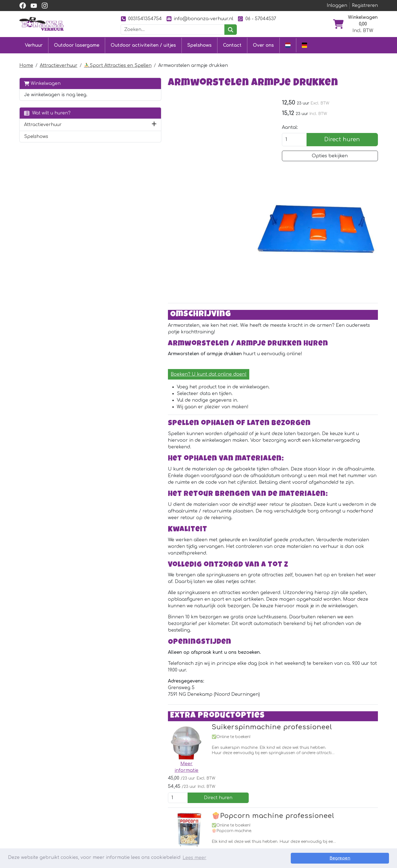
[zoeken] (231, 30)
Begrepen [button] (370, 858)
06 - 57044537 (257, 19)
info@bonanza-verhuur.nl (200, 19)
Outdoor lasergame (77, 45)
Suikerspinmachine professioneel (217, 623)
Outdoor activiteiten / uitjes (143, 45)
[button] (96, 124)
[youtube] (34, 6)
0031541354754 (141, 19)
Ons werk (249, 809)
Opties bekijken (336, 156)
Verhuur (34, 45)
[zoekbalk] (173, 30)
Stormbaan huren (113, 809)
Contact (232, 45)
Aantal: (301, 128)
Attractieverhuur (59, 65)
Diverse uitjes (107, 828)
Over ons (263, 45)
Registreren (365, 6)
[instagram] (45, 6)
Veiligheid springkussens (193, 838)
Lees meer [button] (194, 858)
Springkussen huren (116, 799)
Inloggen (337, 6)
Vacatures (177, 828)
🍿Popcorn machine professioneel (218, 678)
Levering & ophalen (188, 809)
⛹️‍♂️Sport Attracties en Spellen (118, 65)
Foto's (245, 819)
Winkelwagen (42, 83)
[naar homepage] (41, 24)
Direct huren (348, 140)
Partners (249, 799)
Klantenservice (182, 799)
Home (26, 65)
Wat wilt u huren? (47, 112)
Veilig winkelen (182, 819)
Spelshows (199, 45)
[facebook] (23, 6)
